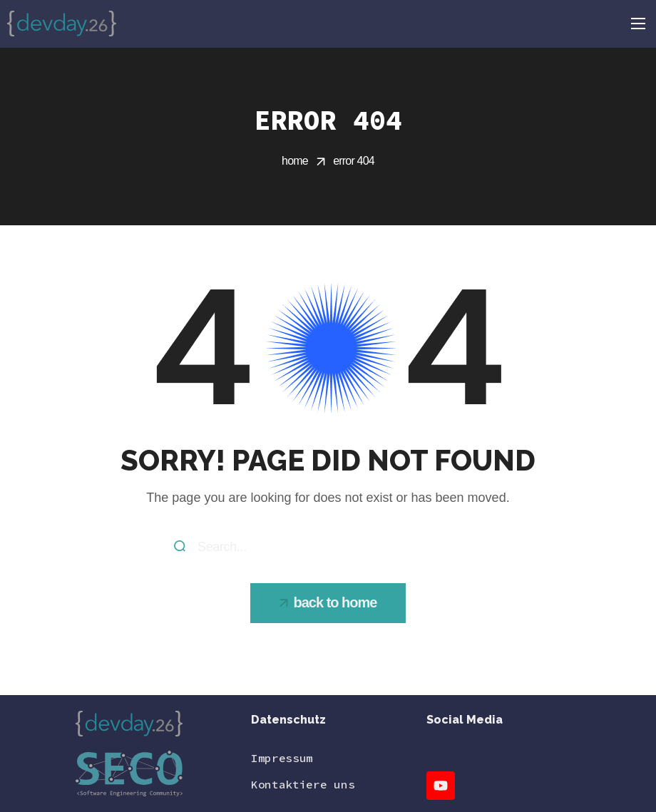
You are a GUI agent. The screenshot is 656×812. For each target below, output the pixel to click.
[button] (328, 603)
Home (295, 161)
